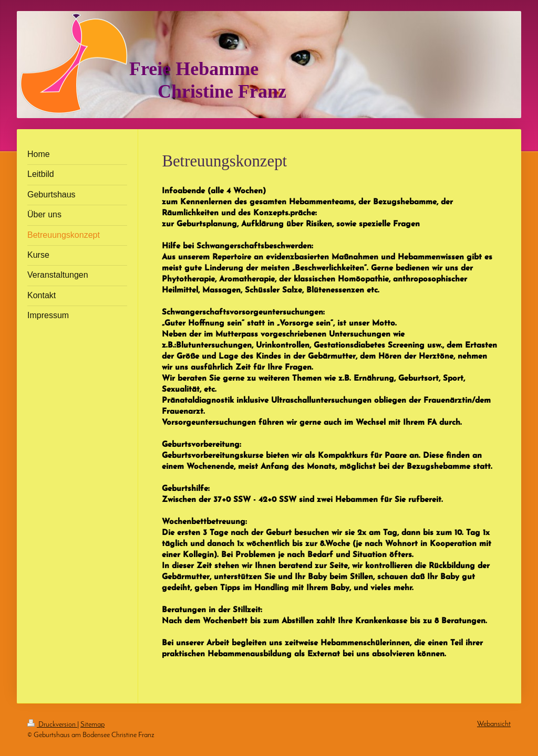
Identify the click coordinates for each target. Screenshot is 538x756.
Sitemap (92, 725)
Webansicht (494, 724)
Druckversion (52, 725)
